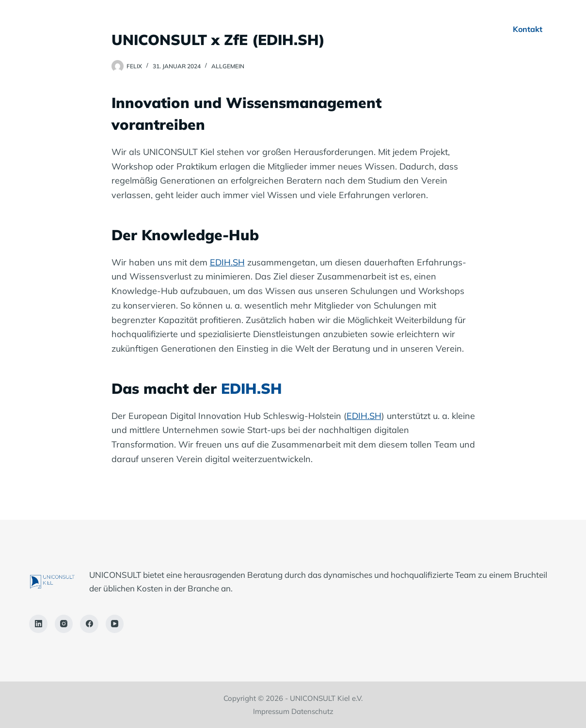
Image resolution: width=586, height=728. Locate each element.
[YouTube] (115, 624)
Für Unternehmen (304, 29)
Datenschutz (312, 711)
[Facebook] (89, 624)
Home (166, 29)
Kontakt (528, 29)
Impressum (271, 711)
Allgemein (228, 66)
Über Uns (223, 29)
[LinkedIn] (38, 624)
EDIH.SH (227, 262)
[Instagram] (64, 624)
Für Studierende (399, 29)
